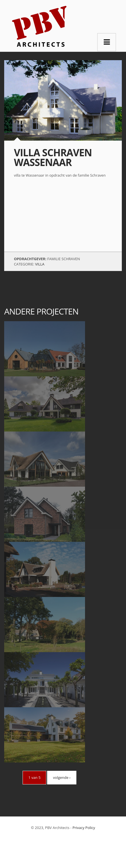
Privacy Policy (84, 828)
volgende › (62, 777)
